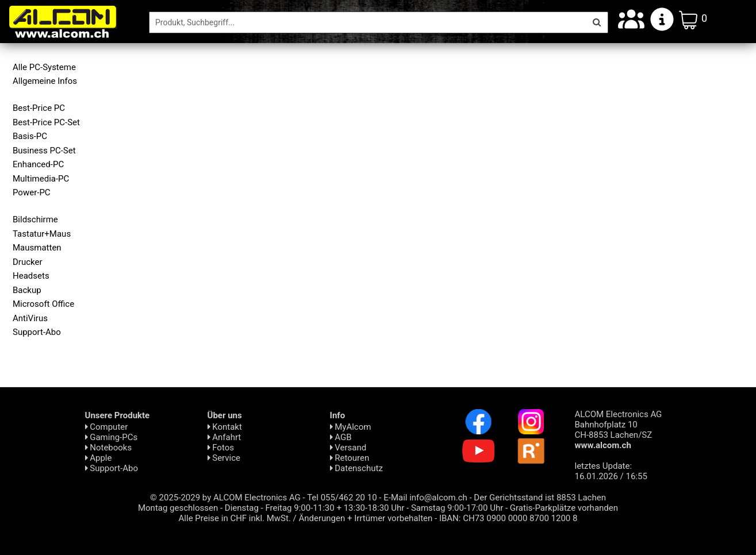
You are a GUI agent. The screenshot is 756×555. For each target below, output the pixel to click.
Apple (99, 458)
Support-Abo (112, 468)
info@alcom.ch (438, 498)
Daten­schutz (356, 468)
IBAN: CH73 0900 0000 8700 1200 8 (509, 518)
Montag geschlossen (178, 508)
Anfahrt (225, 437)
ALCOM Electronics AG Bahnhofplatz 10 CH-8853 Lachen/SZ (619, 430)
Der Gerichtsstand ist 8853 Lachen (540, 498)
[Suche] (368, 22)
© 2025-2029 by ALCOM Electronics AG (225, 498)
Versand (348, 448)
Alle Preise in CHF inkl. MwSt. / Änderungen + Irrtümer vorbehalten (306, 518)
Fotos (221, 448)
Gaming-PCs (112, 437)
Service (224, 458)
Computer (107, 427)
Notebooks (109, 448)
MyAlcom (351, 427)
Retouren (350, 458)
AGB (341, 437)
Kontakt (225, 427)
